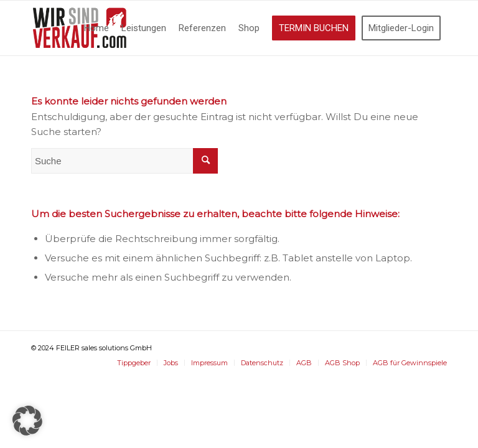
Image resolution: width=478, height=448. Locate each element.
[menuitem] (96, 28)
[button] (27, 421)
